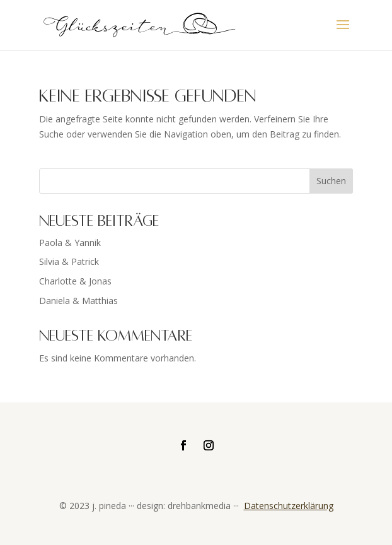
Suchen (331, 181)
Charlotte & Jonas (75, 281)
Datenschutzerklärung (289, 506)
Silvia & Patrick (69, 261)
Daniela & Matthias (78, 301)
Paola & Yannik (70, 243)
